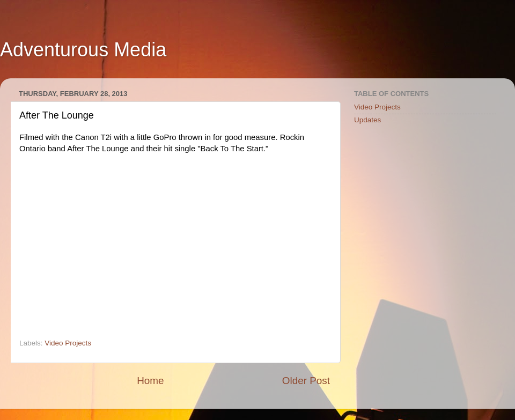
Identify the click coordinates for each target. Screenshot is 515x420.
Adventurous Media (83, 50)
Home (150, 381)
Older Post (306, 381)
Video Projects (68, 343)
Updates (367, 120)
